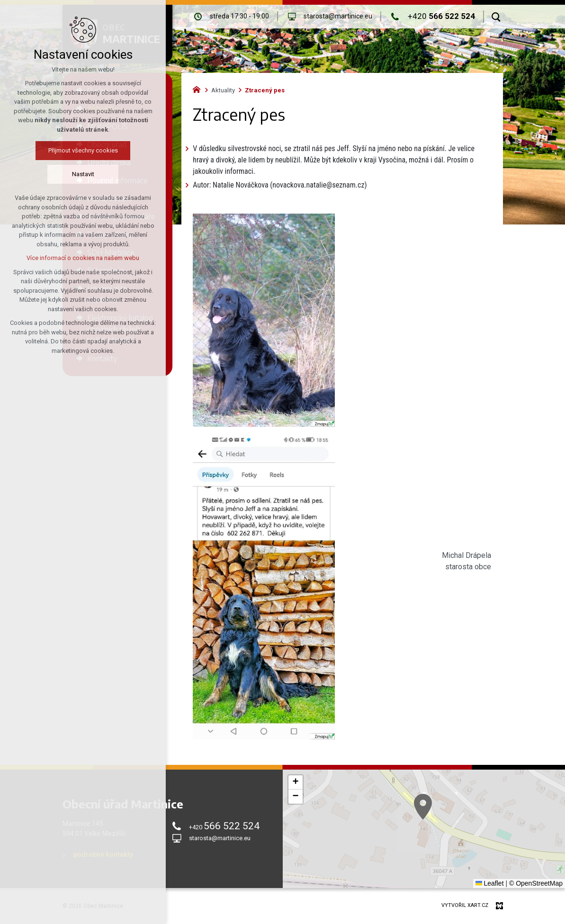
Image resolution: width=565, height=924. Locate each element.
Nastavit (83, 174)
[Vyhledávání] (496, 17)
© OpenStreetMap (536, 883)
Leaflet (490, 883)
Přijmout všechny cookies (83, 150)
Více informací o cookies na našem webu (83, 258)
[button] (483, 848)
